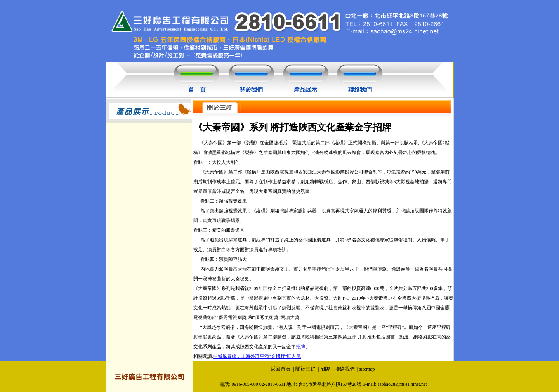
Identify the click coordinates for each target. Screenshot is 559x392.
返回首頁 (281, 369)
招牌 (300, 347)
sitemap (367, 369)
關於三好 (306, 369)
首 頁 (197, 90)
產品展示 (306, 90)
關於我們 (251, 90)
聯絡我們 (360, 90)
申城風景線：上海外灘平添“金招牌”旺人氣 (257, 356)
